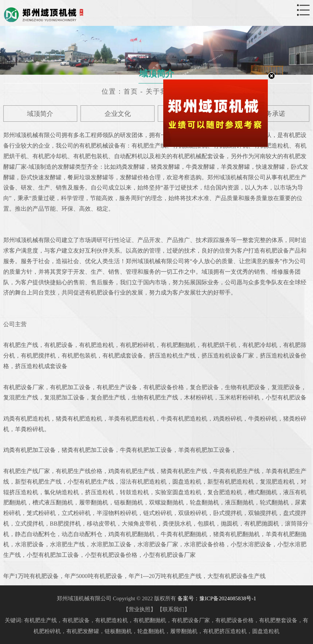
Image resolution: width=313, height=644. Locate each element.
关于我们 (160, 91)
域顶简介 (40, 114)
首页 (131, 91)
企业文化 (118, 114)
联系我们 (173, 609)
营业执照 (140, 609)
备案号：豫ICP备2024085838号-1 (217, 598)
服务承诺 (272, 114)
